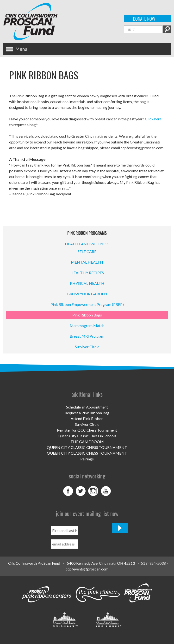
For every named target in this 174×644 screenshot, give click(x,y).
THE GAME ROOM (87, 442)
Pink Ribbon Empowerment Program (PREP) (87, 304)
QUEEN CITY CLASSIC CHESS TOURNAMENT (87, 447)
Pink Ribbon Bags (87, 315)
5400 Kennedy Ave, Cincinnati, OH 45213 (101, 563)
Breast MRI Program (87, 336)
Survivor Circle (87, 347)
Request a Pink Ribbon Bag (87, 413)
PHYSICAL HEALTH (87, 283)
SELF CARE (87, 251)
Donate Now (144, 19)
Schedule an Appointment (87, 407)
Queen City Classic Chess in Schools (87, 436)
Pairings (87, 459)
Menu (21, 49)
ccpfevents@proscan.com (87, 569)
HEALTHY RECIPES (87, 273)
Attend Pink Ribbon (87, 418)
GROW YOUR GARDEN (87, 294)
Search (167, 29)
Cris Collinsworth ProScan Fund (34, 563)
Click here (153, 119)
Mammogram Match (87, 325)
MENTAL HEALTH (87, 262)
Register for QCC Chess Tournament (87, 430)
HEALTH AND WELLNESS (87, 244)
